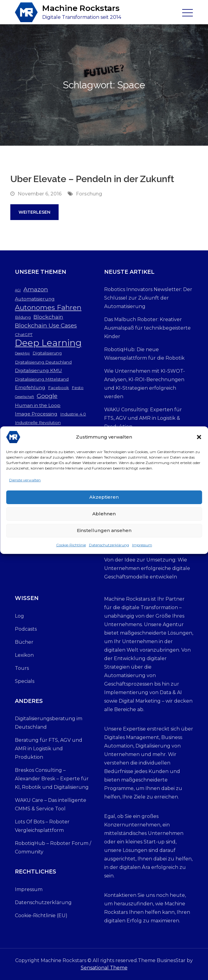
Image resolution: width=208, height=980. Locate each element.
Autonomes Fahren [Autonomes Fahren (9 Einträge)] (48, 307)
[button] (199, 439)
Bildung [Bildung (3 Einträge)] (23, 317)
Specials (25, 681)
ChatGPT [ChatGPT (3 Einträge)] (24, 334)
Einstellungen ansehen (104, 532)
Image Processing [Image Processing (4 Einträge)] (36, 414)
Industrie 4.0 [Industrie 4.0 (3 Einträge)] (73, 414)
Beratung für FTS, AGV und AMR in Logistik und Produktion (49, 749)
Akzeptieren (104, 499)
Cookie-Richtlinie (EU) (41, 916)
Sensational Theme (104, 968)
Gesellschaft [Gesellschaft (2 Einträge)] (24, 397)
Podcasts (26, 629)
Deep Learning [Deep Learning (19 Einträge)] (48, 343)
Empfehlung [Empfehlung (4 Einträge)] (30, 387)
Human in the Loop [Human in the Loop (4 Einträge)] (38, 405)
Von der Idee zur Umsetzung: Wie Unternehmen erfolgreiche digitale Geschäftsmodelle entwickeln (147, 568)
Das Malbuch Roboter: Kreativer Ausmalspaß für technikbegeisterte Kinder (147, 328)
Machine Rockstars (81, 8)
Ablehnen (104, 516)
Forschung (89, 194)
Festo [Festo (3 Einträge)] (78, 388)
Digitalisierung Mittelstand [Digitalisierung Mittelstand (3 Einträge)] (42, 379)
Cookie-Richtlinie (71, 547)
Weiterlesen (34, 212)
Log (19, 616)
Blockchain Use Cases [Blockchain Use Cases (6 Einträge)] (46, 326)
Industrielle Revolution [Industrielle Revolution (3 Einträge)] (38, 422)
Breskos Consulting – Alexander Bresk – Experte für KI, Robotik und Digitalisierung (52, 779)
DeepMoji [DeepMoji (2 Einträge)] (22, 353)
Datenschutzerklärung (109, 547)
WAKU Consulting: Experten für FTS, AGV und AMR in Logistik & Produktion (143, 418)
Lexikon (24, 655)
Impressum (142, 547)
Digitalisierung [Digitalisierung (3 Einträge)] (47, 353)
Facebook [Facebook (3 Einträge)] (58, 388)
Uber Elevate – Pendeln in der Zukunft (92, 179)
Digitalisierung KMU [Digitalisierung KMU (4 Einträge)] (38, 370)
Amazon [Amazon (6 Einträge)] (36, 289)
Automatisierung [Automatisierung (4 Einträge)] (35, 299)
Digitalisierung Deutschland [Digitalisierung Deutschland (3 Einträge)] (43, 362)
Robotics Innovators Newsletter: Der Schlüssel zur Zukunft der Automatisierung (148, 298)
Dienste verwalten (25, 482)
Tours (22, 668)
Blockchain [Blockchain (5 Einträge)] (48, 317)
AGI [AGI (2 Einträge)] (18, 290)
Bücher (24, 642)
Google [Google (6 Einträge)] (47, 396)
